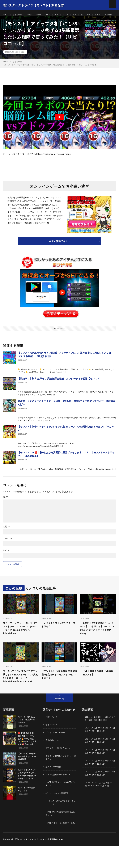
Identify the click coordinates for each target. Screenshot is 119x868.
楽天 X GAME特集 (54, 786)
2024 (87, 756)
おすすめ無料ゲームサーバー (59, 794)
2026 (87, 734)
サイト (6, 559)
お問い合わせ (52, 734)
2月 (96, 734)
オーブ (105, 15)
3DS (62, 15)
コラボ (32, 15)
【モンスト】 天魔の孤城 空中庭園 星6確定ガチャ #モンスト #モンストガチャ (59, 687)
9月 (93, 748)
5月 (108, 734)
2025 (87, 745)
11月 (102, 748)
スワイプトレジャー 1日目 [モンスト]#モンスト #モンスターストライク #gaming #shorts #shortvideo (21, 638)
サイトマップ (52, 742)
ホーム (6, 15)
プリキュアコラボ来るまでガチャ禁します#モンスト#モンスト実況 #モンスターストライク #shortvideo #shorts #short (21, 691)
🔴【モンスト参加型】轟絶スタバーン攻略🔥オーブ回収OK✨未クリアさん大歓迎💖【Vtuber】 (27, 756)
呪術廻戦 (9, 20)
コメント (7, 506)
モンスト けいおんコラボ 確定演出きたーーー (26, 737)
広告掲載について (54, 757)
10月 (97, 748)
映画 (81, 15)
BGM (53, 15)
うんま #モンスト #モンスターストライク (59, 634)
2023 (87, 767)
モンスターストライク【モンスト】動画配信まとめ (43, 861)
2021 (87, 788)
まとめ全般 (19, 15)
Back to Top (60, 716)
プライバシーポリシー (56, 750)
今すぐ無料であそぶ (60, 250)
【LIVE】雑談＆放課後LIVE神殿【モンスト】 (97, 685)
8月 (89, 748)
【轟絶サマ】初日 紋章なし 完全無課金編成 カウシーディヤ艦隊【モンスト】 (60, 387)
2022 (87, 777)
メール (7, 547)
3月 (100, 734)
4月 (104, 734)
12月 (107, 748)
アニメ (71, 15)
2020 (87, 799)
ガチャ (43, 15)
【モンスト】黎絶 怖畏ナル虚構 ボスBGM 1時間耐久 (27, 774)
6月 (111, 745)
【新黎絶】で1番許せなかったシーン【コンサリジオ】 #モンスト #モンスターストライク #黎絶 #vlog (98, 638)
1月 (93, 734)
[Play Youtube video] (59, 126)
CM (96, 15)
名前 (6, 535)
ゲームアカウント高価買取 (58, 813)
